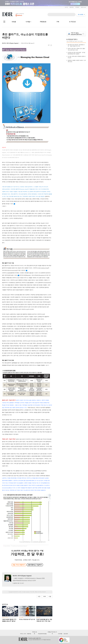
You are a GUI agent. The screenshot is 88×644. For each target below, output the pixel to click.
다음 (50, 596)
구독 (58, 22)
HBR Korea (83, 7)
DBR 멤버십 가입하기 (35, 565)
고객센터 (77, 7)
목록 (44, 596)
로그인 (66, 7)
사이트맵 (60, 634)
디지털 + (28, 22)
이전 (39, 596)
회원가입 (72, 7)
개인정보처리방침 (42, 634)
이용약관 (29, 634)
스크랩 (51, 45)
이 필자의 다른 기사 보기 (18, 583)
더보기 (49, 45)
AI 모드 (81, 14)
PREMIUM (43, 22)
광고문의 (66, 634)
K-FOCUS (72, 22)
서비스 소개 (23, 634)
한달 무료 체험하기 (19, 565)
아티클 (14, 22)
